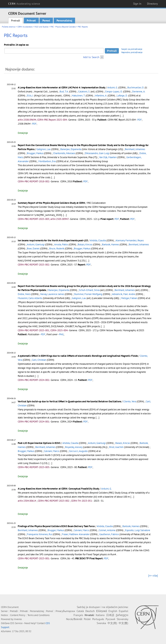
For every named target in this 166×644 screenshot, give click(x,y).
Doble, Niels (24, 294)
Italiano (100, 615)
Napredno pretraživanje (132, 52)
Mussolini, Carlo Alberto (30, 298)
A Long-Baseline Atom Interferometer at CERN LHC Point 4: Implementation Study (62, 87)
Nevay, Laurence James (52, 294)
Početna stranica (9, 27)
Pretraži (16, 21)
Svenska (101, 623)
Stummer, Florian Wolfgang (88, 294)
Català (80, 611)
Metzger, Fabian (129, 298)
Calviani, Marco (52, 451)
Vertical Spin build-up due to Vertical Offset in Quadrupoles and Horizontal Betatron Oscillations (69, 401)
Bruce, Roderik (57, 248)
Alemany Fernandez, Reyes (130, 240)
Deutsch (90, 611)
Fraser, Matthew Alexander (76, 534)
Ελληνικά (102, 611)
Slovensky (122, 619)
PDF (140, 120)
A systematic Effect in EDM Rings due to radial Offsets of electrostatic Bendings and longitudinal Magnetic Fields (78, 356)
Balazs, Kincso (85, 244)
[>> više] (153, 576)
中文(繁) (123, 623)
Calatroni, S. (84, 92)
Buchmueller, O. (136, 87)
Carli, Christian (39, 360)
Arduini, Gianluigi (36, 244)
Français (78, 615)
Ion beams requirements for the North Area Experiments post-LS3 (53, 240)
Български (69, 611)
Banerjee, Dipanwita (71, 149)
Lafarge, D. (122, 96)
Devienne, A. (139, 92)
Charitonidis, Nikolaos (64, 153)
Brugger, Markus (35, 153)
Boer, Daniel (33, 248)
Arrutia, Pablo (61, 244)
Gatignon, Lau (44, 149)
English (113, 611)
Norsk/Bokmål (74, 619)
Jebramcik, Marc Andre (123, 294)
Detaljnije (23, 133)
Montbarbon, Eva (47, 161)
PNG (61, 334)
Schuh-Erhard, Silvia (89, 290)
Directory (152, 4)
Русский (110, 619)
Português (98, 619)
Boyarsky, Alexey (74, 447)
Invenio (18, 619)
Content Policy (18, 615)
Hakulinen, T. (78, 96)
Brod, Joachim (116, 447)
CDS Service (16, 623)
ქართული (122, 615)
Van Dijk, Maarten (108, 157)
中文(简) (112, 623)
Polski (87, 619)
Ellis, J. (30, 96)
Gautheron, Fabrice (109, 534)
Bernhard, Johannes (135, 149)
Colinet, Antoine (107, 530)
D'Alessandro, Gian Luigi (97, 153)
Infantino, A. (101, 96)
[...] (122, 116)
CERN (24, 4)
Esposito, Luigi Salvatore (138, 530)
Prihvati (31, 21)
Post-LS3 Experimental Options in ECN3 (39, 443)
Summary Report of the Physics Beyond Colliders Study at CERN (51, 203)
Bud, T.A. (64, 92)
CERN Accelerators (25, 27)
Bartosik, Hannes (111, 244)
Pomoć (46, 21)
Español (123, 611)
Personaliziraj (64, 21)
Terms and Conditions (38, 615)
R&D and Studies (41, 27)
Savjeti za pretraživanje (132, 49)
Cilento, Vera (130, 401)
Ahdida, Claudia (98, 240)
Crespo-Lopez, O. (114, 92)
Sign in (137, 4)
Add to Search (91, 57)
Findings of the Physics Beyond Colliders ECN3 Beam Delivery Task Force (56, 526)
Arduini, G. (113, 87)
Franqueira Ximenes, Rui (40, 534)
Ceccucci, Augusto (78, 451)
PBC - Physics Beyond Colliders (63, 27)
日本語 (110, 615)
